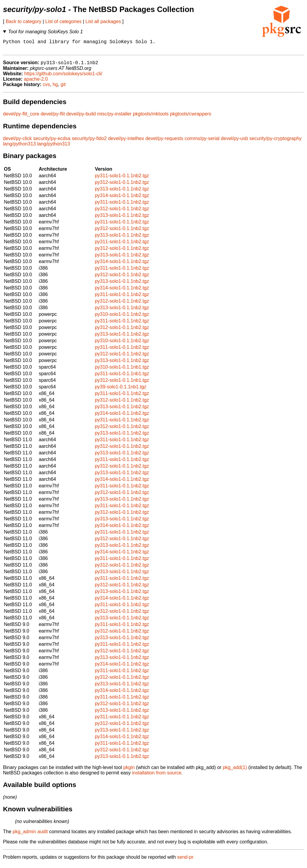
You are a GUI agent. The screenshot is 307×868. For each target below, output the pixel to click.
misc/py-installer (114, 117)
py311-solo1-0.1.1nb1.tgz (122, 377)
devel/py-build (81, 117)
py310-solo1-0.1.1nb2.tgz (122, 317)
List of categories (63, 21)
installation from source (157, 776)
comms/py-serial (202, 142)
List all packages (103, 21)
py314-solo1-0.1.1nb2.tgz (122, 199)
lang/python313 (19, 147)
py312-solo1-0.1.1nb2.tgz (122, 186)
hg (55, 88)
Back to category (24, 21)
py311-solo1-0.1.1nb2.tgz (122, 179)
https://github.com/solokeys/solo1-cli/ (63, 77)
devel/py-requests (164, 142)
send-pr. (186, 860)
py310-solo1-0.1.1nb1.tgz (122, 370)
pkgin (129, 771)
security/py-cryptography (276, 142)
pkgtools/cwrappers (191, 117)
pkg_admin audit (30, 835)
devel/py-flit (53, 117)
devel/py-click (17, 142)
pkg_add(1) (235, 771)
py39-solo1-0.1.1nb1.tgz (121, 390)
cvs (46, 88)
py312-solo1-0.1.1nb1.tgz (122, 383)
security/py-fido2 (89, 142)
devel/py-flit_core (21, 117)
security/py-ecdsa (52, 142)
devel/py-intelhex (126, 142)
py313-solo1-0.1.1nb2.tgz (122, 192)
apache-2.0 (36, 82)
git (63, 88)
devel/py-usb (235, 142)
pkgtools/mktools (151, 117)
